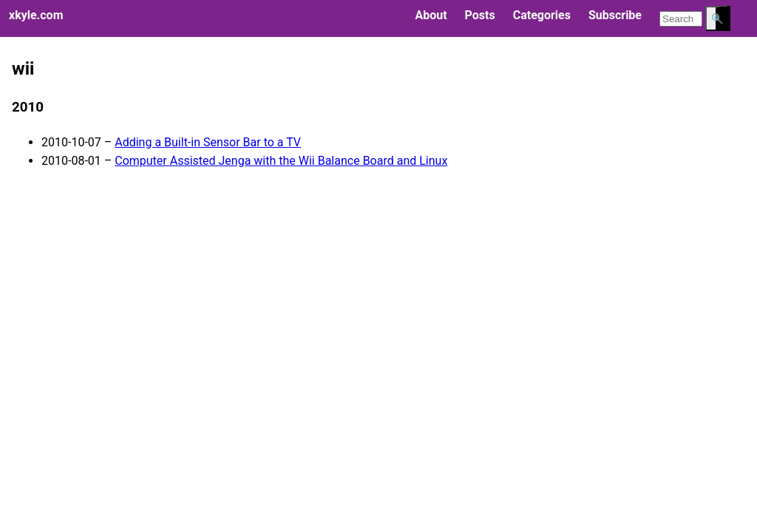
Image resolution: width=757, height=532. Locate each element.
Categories (542, 15)
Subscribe (615, 15)
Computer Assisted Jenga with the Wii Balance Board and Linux (281, 161)
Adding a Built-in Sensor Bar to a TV (208, 142)
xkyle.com (36, 15)
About (431, 15)
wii (23, 69)
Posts (480, 15)
